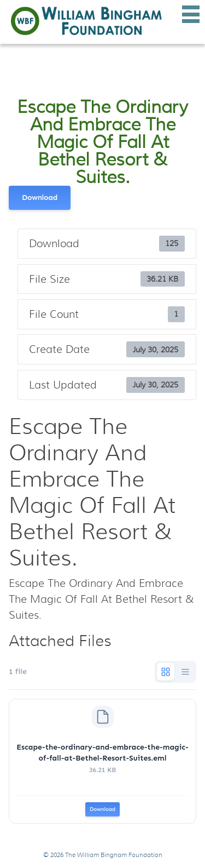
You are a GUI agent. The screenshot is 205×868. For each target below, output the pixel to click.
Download (40, 198)
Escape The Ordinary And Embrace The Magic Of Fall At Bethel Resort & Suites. (102, 142)
